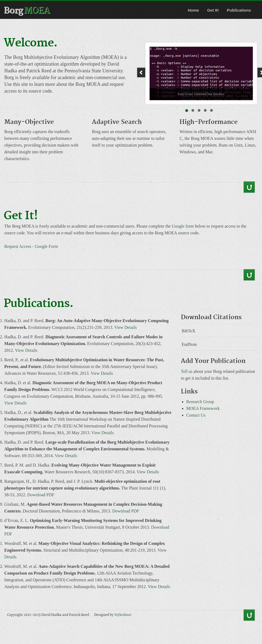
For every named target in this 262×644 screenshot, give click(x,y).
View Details (125, 327)
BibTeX (188, 331)
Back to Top (249, 187)
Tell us (187, 371)
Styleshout (123, 615)
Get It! (213, 10)
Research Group (200, 402)
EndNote (189, 344)
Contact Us (196, 415)
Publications (239, 10)
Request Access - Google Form (31, 246)
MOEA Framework (203, 408)
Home (194, 10)
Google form (183, 226)
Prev (141, 73)
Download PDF (41, 495)
